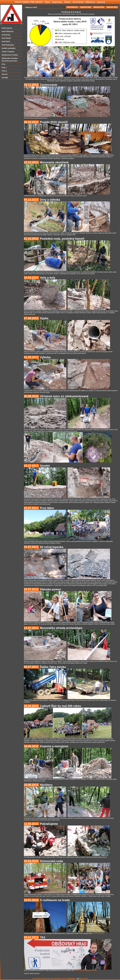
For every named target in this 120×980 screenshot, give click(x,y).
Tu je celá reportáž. (98, 933)
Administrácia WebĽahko (40, 979)
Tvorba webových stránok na (62, 979)
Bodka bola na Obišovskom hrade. (86, 970)
